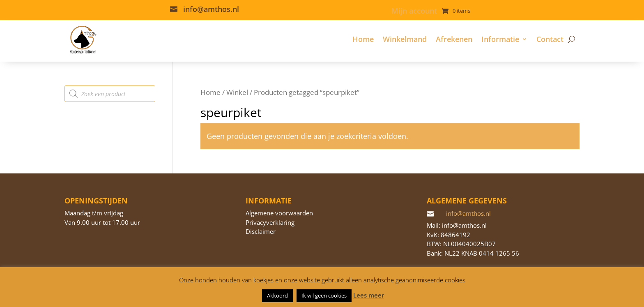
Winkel (237, 92)
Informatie (500, 39)
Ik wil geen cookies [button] (324, 295)
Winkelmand (405, 39)
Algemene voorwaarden (279, 213)
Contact (550, 39)
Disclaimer (261, 231)
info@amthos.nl (211, 9)
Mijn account (414, 12)
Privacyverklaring (270, 222)
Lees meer (369, 295)
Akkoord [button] (277, 295)
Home (363, 39)
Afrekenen (454, 39)
